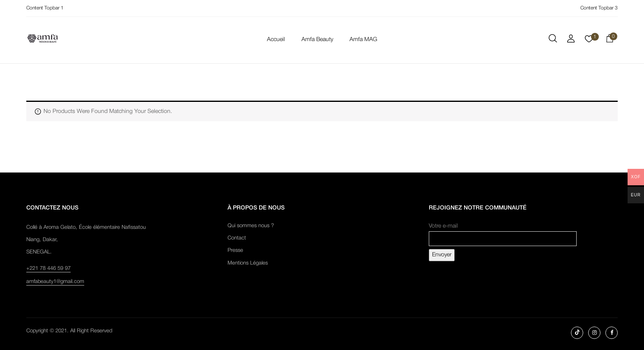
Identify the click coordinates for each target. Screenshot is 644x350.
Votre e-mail (503, 232)
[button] (609, 40)
